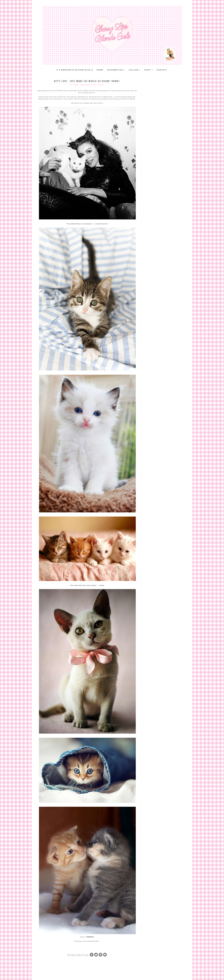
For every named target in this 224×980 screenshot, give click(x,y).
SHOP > (149, 70)
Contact (162, 70)
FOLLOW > (135, 70)
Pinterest (90, 937)
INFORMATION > (116, 70)
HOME (100, 70)
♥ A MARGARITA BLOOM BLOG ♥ (75, 70)
